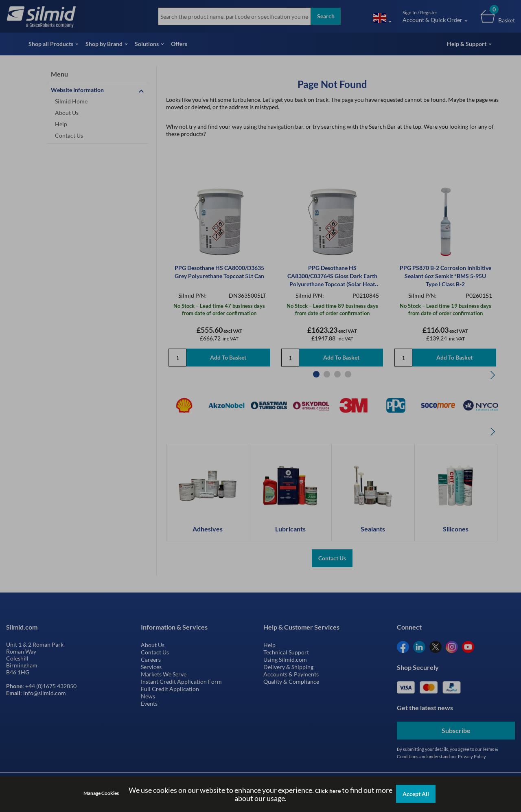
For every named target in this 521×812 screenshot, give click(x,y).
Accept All (416, 794)
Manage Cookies (101, 793)
